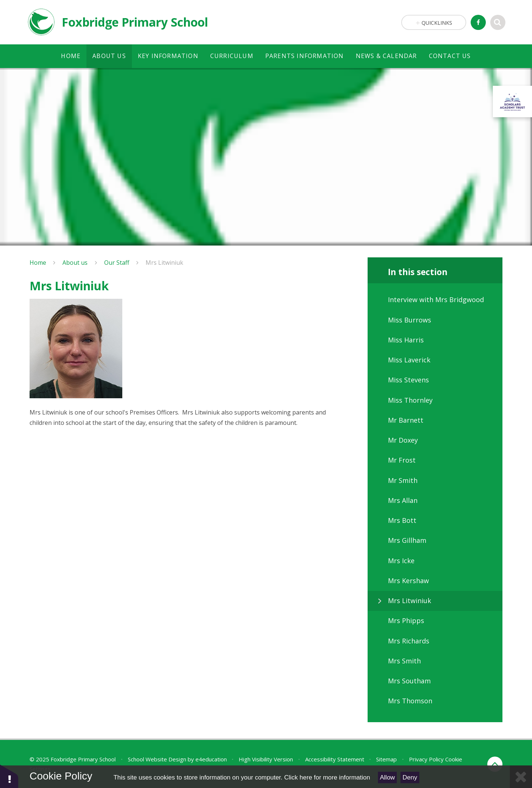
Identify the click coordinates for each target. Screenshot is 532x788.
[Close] (521, 777)
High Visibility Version (266, 759)
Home (38, 263)
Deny (410, 777)
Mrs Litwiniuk (164, 263)
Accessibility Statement (335, 759)
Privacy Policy (426, 759)
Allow (387, 777)
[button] (9, 776)
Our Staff (117, 263)
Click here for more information (327, 777)
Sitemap (386, 759)
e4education (211, 759)
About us (75, 263)
